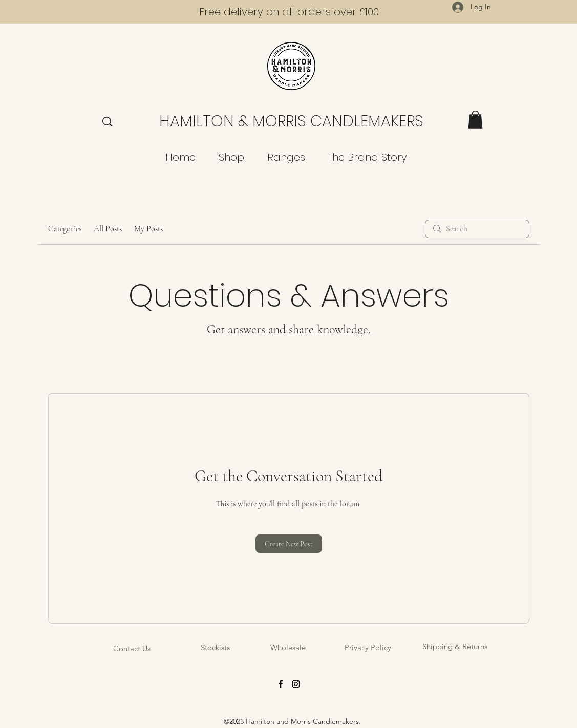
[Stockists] (216, 647)
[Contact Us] (132, 648)
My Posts (148, 229)
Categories (65, 229)
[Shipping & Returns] (455, 646)
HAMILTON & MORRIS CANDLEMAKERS (291, 121)
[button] (475, 120)
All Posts (108, 229)
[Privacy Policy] (368, 647)
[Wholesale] (288, 647)
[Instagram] (296, 684)
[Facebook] (281, 684)
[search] (477, 229)
